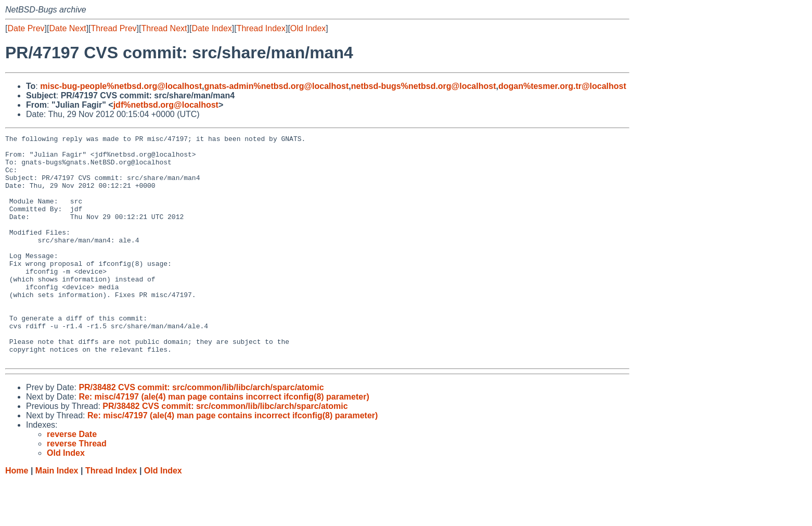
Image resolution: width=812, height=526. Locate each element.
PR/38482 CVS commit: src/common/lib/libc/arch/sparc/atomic (201, 433)
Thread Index (261, 28)
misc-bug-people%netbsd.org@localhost (121, 86)
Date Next (67, 28)
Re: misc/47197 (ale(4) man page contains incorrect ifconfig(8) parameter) (224, 442)
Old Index (308, 28)
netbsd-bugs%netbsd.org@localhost (424, 86)
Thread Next (164, 28)
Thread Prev (114, 28)
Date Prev (26, 28)
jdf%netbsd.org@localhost (166, 105)
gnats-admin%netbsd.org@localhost (276, 86)
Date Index (211, 28)
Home (17, 516)
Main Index (57, 516)
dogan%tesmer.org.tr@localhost (562, 86)
